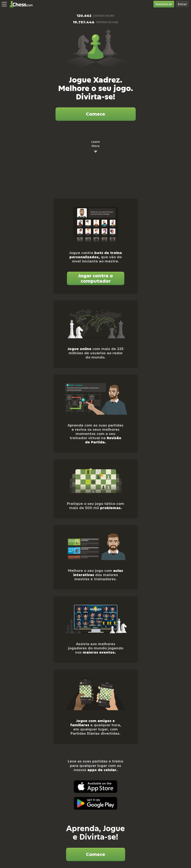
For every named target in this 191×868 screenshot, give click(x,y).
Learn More (96, 147)
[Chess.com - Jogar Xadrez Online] (22, 4)
